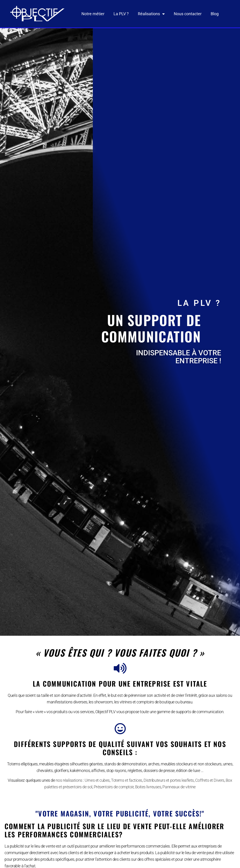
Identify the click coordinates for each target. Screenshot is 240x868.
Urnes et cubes (97, 780)
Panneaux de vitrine (179, 787)
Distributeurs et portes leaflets (169, 780)
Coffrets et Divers (210, 780)
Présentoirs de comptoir (114, 787)
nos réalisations (69, 780)
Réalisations (151, 14)
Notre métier (93, 14)
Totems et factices (127, 780)
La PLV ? (121, 14)
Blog (215, 14)
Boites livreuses (148, 787)
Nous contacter (188, 14)
